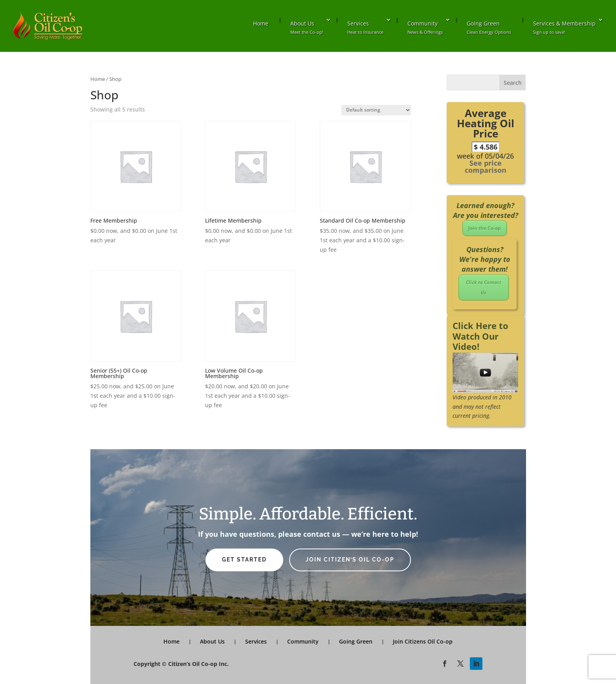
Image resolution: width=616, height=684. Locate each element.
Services (365, 27)
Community (425, 27)
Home (261, 23)
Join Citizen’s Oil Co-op (350, 560)
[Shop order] (376, 110)
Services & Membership (564, 27)
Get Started (244, 560)
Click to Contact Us (484, 287)
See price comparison (486, 166)
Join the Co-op (485, 228)
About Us (307, 27)
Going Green (489, 27)
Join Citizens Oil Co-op (423, 641)
